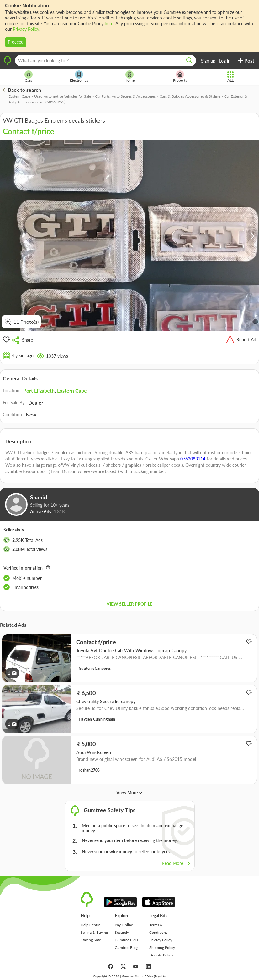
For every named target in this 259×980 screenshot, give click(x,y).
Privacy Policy (26, 29)
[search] (189, 61)
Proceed (16, 42)
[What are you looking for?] (106, 61)
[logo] (8, 64)
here (109, 23)
